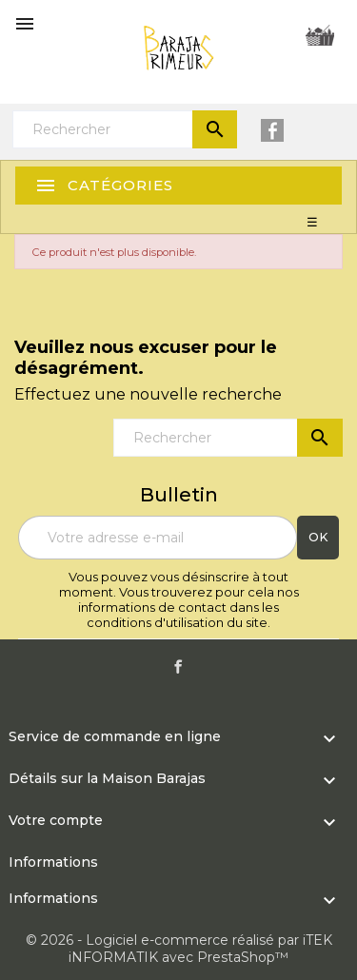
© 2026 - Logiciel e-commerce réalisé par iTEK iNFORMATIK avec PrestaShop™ (179, 949)
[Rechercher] (125, 129)
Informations (53, 862)
